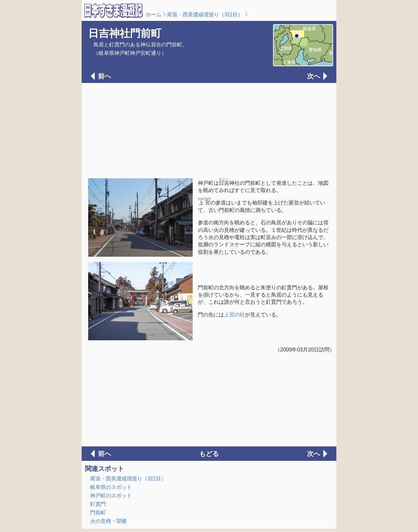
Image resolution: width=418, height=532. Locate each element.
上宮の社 (234, 315)
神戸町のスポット (111, 496)
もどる (209, 454)
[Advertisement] (209, 130)
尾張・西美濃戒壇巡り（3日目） (205, 15)
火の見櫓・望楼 (108, 521)
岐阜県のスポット (111, 487)
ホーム (153, 15)
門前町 (98, 513)
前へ (104, 76)
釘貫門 (98, 504)
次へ (313, 76)
